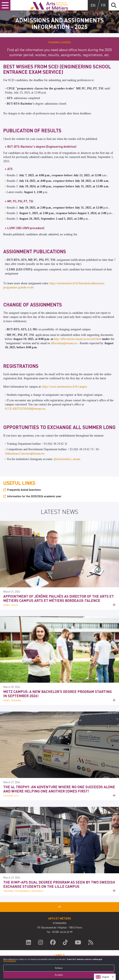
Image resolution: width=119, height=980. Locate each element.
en (93, 5)
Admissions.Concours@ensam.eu (25, 454)
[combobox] (105, 977)
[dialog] (60, 968)
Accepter (60, 975)
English (102, 977)
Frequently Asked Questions (24, 490)
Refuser (60, 968)
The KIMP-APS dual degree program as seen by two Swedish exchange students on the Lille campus (59, 884)
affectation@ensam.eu (64, 343)
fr (103, 5)
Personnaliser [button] (10, 961)
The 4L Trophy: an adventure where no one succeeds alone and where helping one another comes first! (59, 789)
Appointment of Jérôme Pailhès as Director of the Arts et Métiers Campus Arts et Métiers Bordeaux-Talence (59, 598)
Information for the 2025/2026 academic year (34, 496)
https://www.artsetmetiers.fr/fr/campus (65, 387)
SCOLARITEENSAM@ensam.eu (25, 409)
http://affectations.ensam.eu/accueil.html (78, 339)
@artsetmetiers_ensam (67, 459)
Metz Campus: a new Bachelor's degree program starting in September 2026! (57, 694)
